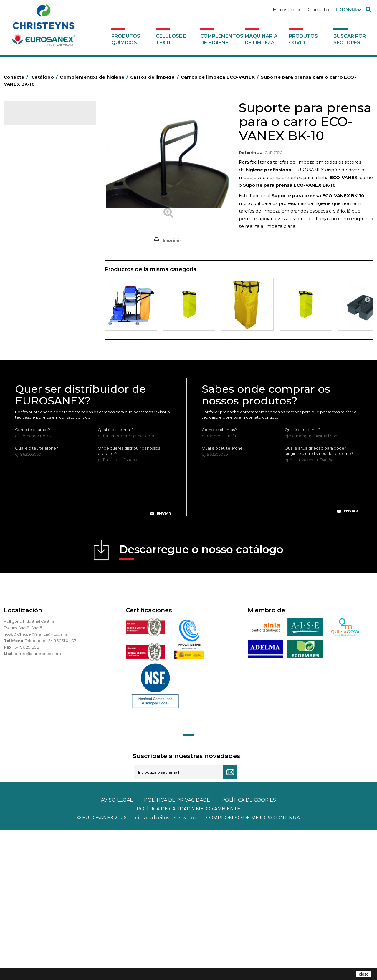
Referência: (251, 152)
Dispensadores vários (36, 405)
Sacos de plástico (32, 193)
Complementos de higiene (221, 39)
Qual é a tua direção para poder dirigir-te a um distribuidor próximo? (319, 601)
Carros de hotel (30, 212)
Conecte (17, 77)
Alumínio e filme (30, 175)
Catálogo (31, 118)
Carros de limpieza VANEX (45, 250)
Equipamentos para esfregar (42, 268)
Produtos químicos (126, 39)
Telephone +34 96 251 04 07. (51, 791)
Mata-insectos (29, 323)
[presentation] (93, 644)
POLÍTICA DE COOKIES (249, 950)
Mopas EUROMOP (33, 332)
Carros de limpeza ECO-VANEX (50, 231)
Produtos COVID (303, 39)
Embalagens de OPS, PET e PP (44, 277)
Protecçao (25, 350)
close (364, 974)
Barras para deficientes (37, 184)
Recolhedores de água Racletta (46, 359)
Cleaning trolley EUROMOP (46, 240)
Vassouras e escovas (34, 286)
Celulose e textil (171, 39)
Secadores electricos (36, 369)
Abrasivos (24, 157)
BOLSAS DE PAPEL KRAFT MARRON (49, 203)
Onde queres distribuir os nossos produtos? (129, 601)
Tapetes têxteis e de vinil (39, 305)
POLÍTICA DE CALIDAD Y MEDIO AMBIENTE (188, 959)
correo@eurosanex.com (37, 804)
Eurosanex (287, 10)
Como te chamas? (33, 580)
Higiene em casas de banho (42, 314)
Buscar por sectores (350, 39)
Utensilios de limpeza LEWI (41, 387)
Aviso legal (117, 950)
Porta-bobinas (29, 341)
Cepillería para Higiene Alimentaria (48, 296)
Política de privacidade (177, 950)
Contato (318, 10)
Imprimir (172, 240)
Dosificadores (29, 396)
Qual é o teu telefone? (37, 598)
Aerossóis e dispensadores (41, 166)
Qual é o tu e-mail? (116, 580)
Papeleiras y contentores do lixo (46, 259)
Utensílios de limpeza (35, 378)
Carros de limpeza (33, 221)
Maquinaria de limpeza (261, 39)
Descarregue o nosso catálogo (201, 702)
